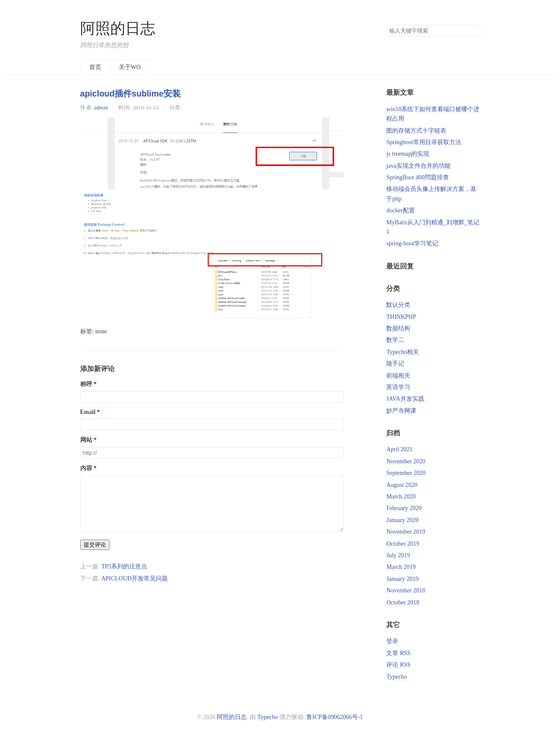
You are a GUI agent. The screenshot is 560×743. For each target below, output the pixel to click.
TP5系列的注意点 (124, 577)
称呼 (86, 384)
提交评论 (95, 555)
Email (88, 412)
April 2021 (399, 449)
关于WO (130, 67)
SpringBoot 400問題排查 (417, 177)
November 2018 (406, 590)
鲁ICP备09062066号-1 (334, 717)
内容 (86, 468)
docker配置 (400, 210)
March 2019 (401, 567)
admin (101, 107)
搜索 (473, 31)
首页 (95, 67)
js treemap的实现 (408, 154)
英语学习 (398, 387)
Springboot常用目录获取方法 (424, 142)
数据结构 (398, 328)
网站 (86, 440)
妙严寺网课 (401, 411)
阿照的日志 (118, 29)
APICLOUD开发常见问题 (135, 589)
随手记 (395, 364)
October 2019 (403, 544)
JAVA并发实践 (405, 399)
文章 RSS (398, 653)
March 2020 (401, 497)
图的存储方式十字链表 (416, 131)
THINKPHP (401, 317)
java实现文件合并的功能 (418, 166)
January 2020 (402, 520)
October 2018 (403, 603)
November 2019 (406, 532)
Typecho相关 (403, 352)
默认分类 (398, 305)
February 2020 (404, 508)
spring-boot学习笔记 (412, 243)
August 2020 (402, 485)
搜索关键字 (386, 25)
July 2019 (398, 555)
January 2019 (402, 579)
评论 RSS (398, 665)
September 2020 (406, 473)
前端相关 (398, 376)
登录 (392, 641)
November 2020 (406, 461)
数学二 (395, 340)
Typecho (397, 677)
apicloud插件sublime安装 (131, 94)
